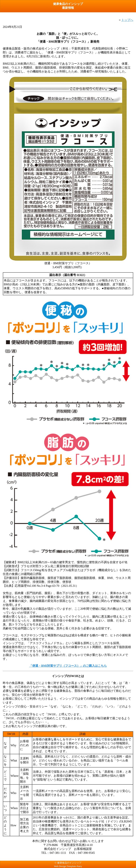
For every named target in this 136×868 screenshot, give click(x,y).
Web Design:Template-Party (68, 866)
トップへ (127, 20)
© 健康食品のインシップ (68, 863)
